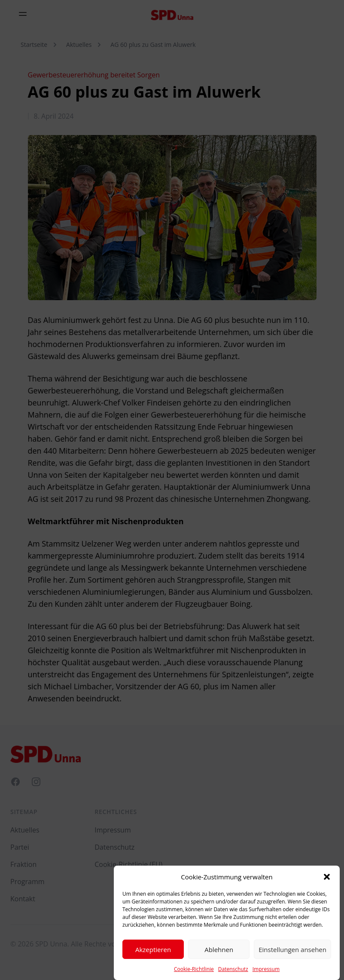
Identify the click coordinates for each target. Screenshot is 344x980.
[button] (327, 885)
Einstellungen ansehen (292, 957)
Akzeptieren (153, 957)
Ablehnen (219, 957)
